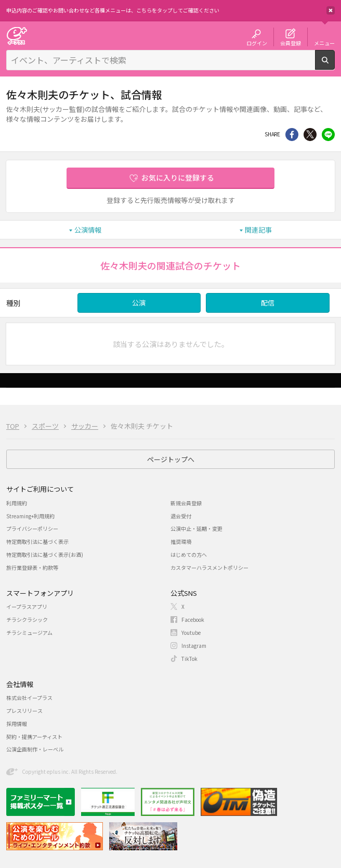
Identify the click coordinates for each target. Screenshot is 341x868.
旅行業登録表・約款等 (32, 567)
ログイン (257, 43)
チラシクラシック (27, 620)
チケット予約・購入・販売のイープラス (17, 36)
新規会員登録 (186, 503)
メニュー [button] (324, 43)
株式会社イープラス (29, 698)
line (328, 135)
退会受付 (181, 516)
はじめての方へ (189, 554)
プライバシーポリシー (32, 528)
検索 (335, 66)
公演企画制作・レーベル (35, 749)
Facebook (193, 620)
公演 (139, 303)
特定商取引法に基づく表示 (37, 541)
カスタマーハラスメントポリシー (209, 567)
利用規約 (17, 503)
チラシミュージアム (29, 633)
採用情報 (17, 724)
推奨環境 (181, 541)
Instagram (194, 646)
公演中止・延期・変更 (196, 528)
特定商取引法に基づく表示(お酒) (45, 554)
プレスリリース (24, 711)
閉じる (331, 10)
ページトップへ (171, 459)
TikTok (189, 659)
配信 (268, 303)
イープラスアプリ (27, 607)
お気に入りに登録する (178, 177)
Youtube (191, 633)
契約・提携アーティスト (34, 737)
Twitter (310, 135)
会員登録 (291, 43)
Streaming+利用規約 (30, 516)
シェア (292, 135)
